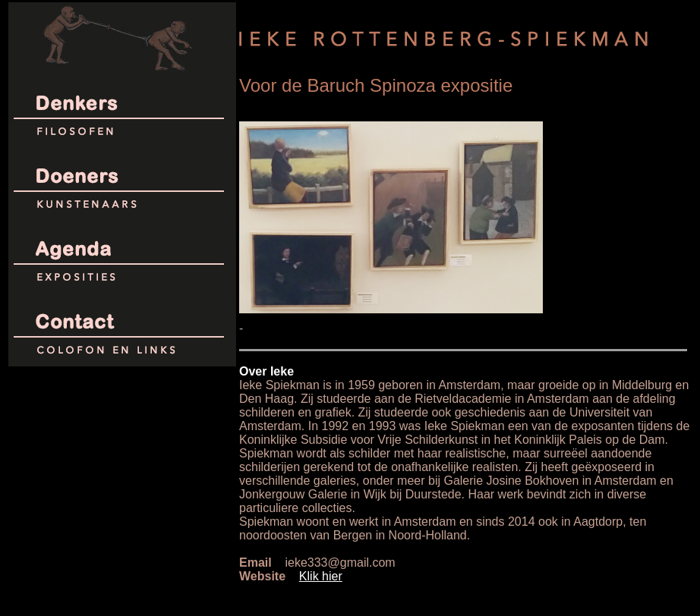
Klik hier (321, 576)
